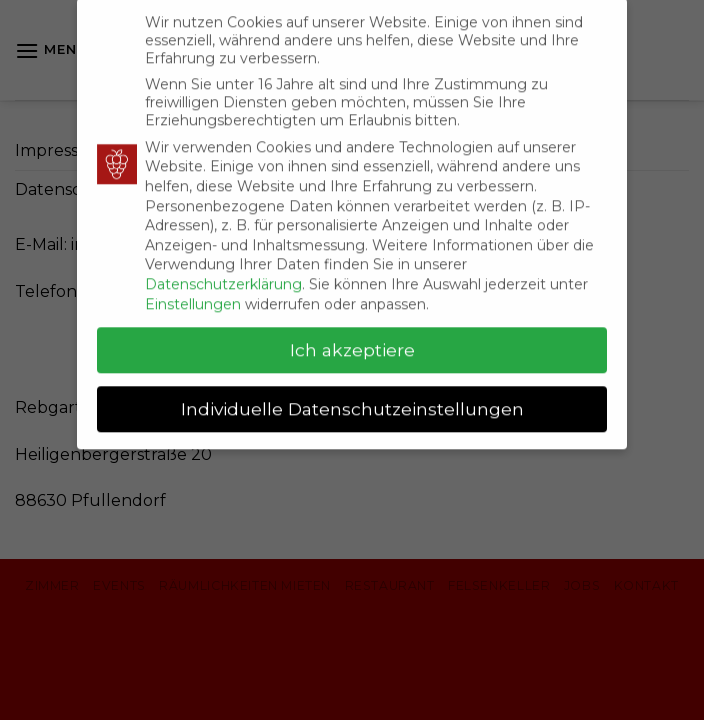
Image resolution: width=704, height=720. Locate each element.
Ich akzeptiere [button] (352, 340)
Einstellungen (193, 295)
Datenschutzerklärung (223, 275)
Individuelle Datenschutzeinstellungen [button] (352, 399)
